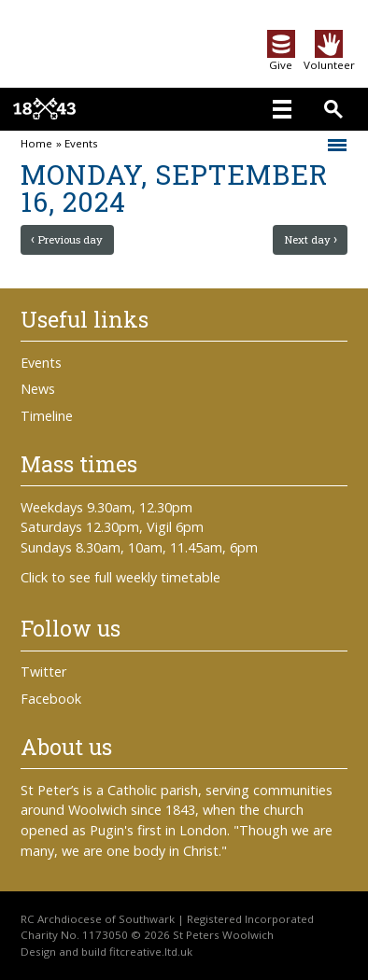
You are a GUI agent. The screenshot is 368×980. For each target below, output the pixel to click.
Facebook (51, 699)
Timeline (47, 416)
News (38, 389)
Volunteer (329, 59)
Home (36, 144)
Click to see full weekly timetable (120, 577)
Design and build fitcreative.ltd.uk (106, 952)
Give (281, 59)
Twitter (43, 672)
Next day (307, 239)
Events (81, 144)
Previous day (70, 239)
